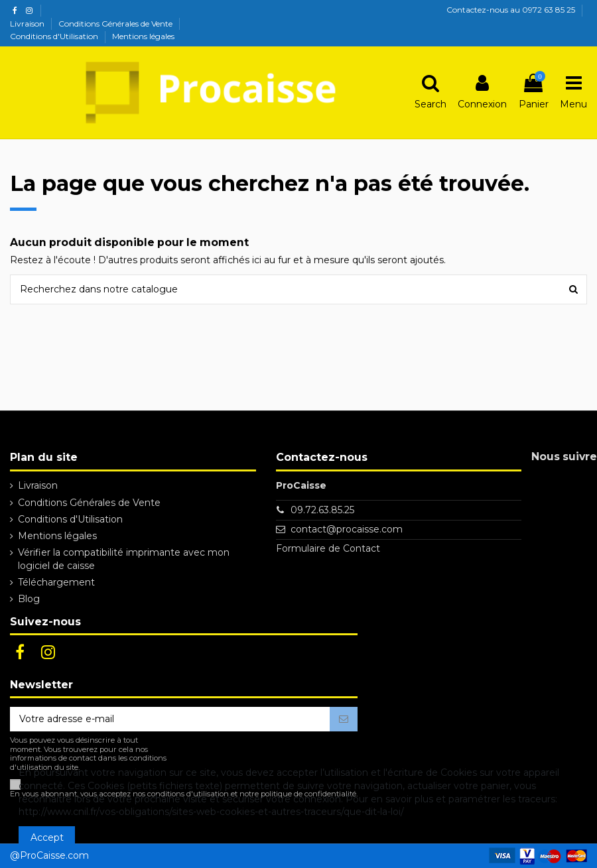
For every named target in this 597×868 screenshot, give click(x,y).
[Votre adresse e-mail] (170, 719)
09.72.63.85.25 (322, 510)
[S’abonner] (344, 719)
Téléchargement (56, 582)
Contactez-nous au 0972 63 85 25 (511, 10)
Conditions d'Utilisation (55, 36)
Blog (29, 599)
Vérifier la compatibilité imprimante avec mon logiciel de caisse (124, 559)
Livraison (28, 24)
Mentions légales (143, 36)
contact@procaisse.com (347, 529)
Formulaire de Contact (328, 548)
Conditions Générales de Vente (116, 24)
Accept (47, 837)
